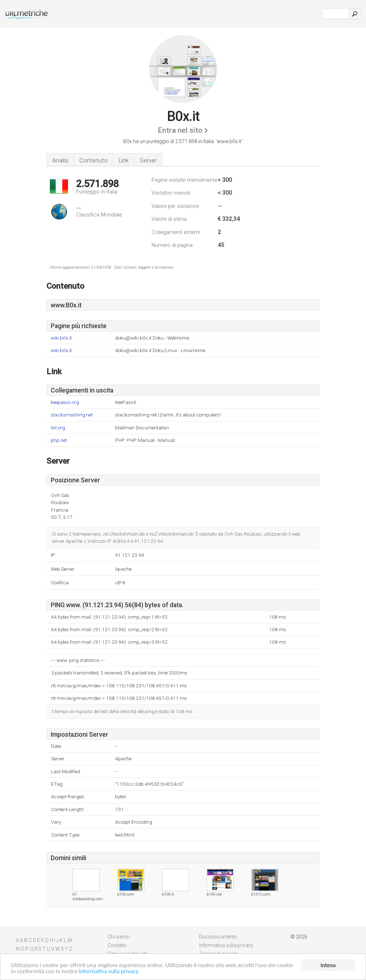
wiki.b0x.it (61, 338)
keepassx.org (65, 402)
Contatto (117, 945)
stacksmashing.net (72, 415)
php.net (59, 440)
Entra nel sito (180, 130)
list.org (58, 428)
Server (148, 160)
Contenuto (93, 160)
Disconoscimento (218, 937)
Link (124, 160)
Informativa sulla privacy (109, 972)
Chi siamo (119, 937)
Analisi (60, 160)
